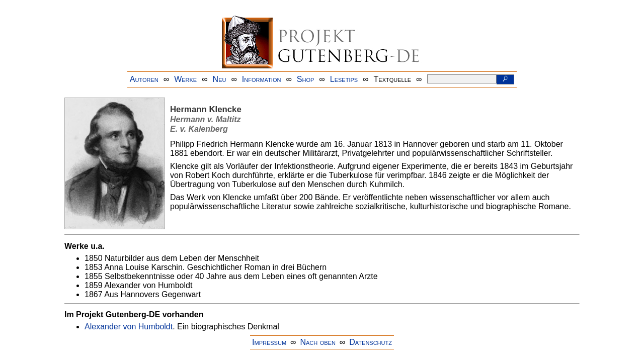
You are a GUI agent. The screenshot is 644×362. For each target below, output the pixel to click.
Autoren (144, 79)
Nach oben (317, 342)
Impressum (269, 342)
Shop (306, 79)
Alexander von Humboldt (129, 327)
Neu (220, 79)
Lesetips (344, 79)
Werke (185, 79)
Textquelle (393, 79)
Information (262, 79)
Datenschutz (371, 342)
